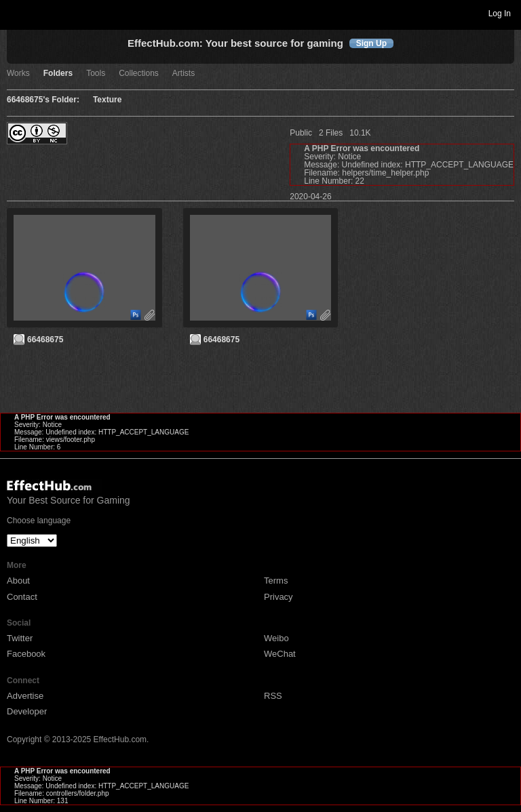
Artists (184, 74)
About (18, 581)
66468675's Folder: (43, 100)
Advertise (25, 696)
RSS (273, 696)
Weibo (276, 638)
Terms (276, 581)
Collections (139, 74)
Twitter (20, 638)
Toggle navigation (16, 13)
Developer (27, 711)
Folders (58, 74)
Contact (22, 597)
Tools (96, 74)
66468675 (45, 340)
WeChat (280, 654)
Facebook (26, 654)
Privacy (278, 597)
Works (18, 74)
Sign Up (371, 43)
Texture (107, 100)
